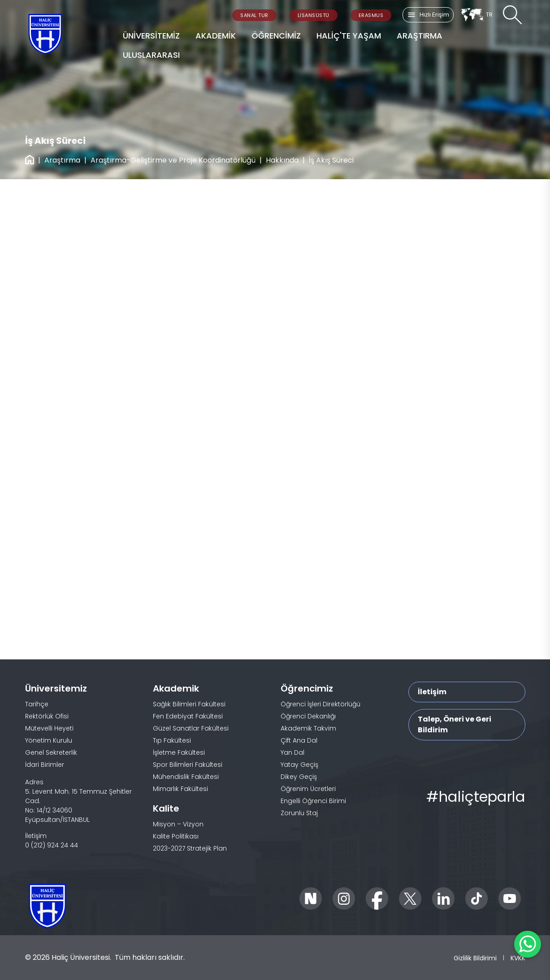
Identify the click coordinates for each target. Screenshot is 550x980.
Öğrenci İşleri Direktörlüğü (320, 704)
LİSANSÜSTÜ (314, 15)
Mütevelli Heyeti (49, 728)
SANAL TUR (254, 15)
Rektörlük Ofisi (47, 716)
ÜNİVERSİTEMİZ (151, 36)
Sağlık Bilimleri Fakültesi (189, 704)
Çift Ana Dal (299, 740)
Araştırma (62, 160)
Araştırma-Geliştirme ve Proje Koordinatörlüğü (173, 160)
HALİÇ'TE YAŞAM (349, 36)
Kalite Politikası (176, 836)
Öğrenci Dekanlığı (308, 716)
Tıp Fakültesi (172, 740)
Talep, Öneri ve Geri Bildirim (455, 724)
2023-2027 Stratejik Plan (190, 848)
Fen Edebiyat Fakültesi (188, 716)
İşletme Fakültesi (179, 752)
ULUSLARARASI (151, 55)
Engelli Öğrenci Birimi (313, 801)
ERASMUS (371, 15)
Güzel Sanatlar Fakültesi (191, 728)
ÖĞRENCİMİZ (276, 36)
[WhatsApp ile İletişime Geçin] (528, 944)
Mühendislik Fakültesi (186, 777)
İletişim (432, 692)
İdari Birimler (45, 765)
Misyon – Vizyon (178, 824)
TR (476, 15)
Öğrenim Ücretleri (308, 789)
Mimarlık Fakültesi (180, 789)
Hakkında (282, 160)
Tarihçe (37, 704)
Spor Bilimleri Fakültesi (188, 765)
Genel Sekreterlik (51, 752)
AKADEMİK (216, 36)
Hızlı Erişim (428, 15)
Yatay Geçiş (299, 765)
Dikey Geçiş (299, 777)
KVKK (518, 958)
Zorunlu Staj (299, 813)
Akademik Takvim (308, 728)
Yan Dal (292, 752)
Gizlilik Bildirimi (475, 958)
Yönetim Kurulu (49, 740)
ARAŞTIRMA (420, 36)
